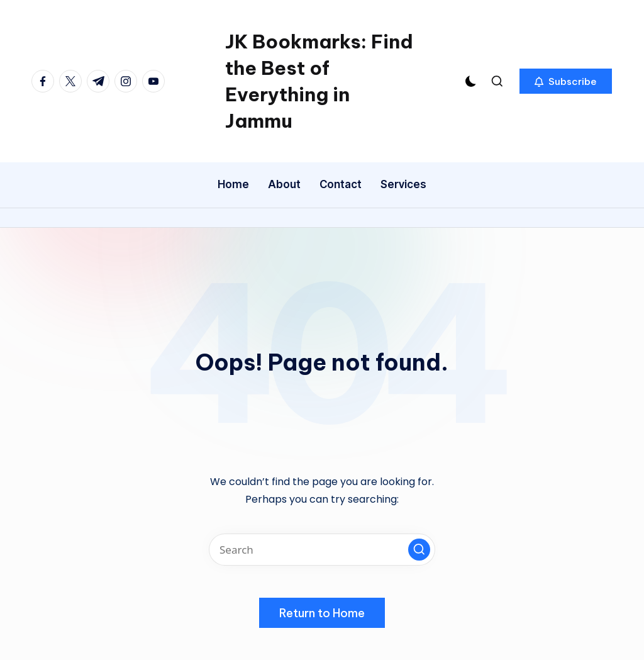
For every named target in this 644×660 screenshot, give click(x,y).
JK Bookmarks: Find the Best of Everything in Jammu (319, 81)
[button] (566, 81)
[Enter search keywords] (322, 550)
